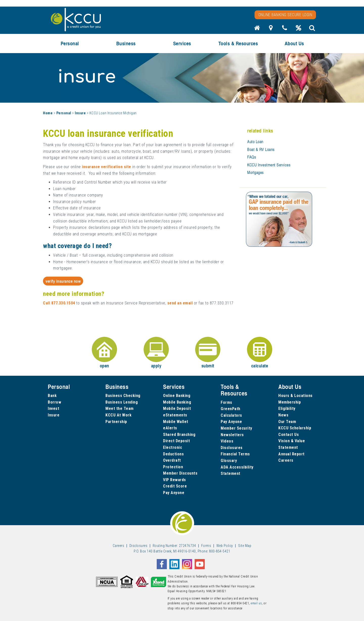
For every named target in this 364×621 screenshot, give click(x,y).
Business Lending (122, 402)
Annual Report (291, 454)
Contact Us (289, 435)
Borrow (54, 402)
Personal (70, 43)
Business (126, 43)
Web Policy (225, 546)
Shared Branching (179, 435)
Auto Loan (255, 142)
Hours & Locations (295, 396)
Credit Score (175, 486)
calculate (260, 353)
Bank (52, 396)
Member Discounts (180, 473)
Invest (53, 408)
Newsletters (232, 435)
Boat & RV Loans (261, 149)
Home (48, 113)
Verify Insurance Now (63, 281)
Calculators (231, 415)
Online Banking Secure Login (285, 15)
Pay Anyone (174, 493)
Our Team (287, 422)
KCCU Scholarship (295, 428)
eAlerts (170, 428)
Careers (286, 460)
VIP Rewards (175, 480)
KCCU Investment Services (269, 165)
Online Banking (177, 396)
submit (208, 353)
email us (256, 603)
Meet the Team (120, 408)
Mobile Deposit (177, 408)
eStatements (175, 415)
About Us (294, 43)
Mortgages (256, 172)
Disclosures (232, 448)
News (283, 415)
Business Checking (123, 396)
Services (182, 43)
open (104, 353)
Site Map (245, 546)
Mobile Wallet (176, 422)
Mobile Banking (177, 402)
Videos (227, 441)
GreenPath (231, 409)
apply (156, 353)
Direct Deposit (176, 441)
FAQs (252, 157)
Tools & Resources (238, 43)
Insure (80, 113)
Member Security (236, 428)
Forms (226, 402)
